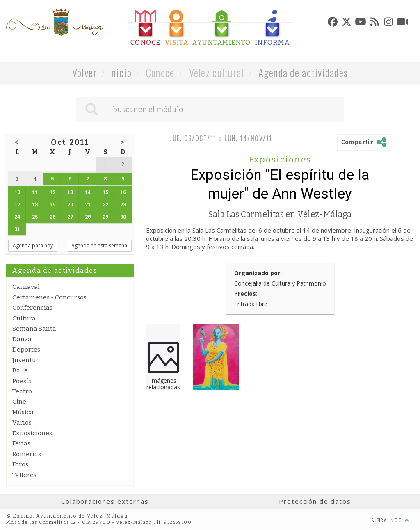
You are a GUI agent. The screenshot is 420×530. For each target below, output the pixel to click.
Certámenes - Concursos (49, 297)
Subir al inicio (390, 520)
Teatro (22, 391)
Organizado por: (258, 273)
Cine (19, 402)
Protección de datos (315, 501)
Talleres (24, 475)
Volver (85, 72)
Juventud (26, 360)
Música (23, 412)
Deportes (26, 350)
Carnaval (26, 287)
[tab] (146, 28)
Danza (22, 339)
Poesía (22, 381)
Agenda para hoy (33, 246)
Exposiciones (32, 433)
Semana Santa (34, 329)
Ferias (21, 443)
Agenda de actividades (303, 72)
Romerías (27, 454)
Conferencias (32, 308)
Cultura (24, 318)
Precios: (246, 294)
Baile (20, 370)
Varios (22, 423)
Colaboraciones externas (105, 501)
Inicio (120, 72)
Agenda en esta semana (99, 246)
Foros (20, 464)
